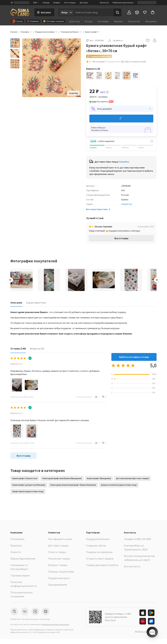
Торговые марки (20, 575)
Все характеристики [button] (99, 209)
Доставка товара (58, 545)
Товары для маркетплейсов (102, 565)
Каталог (14, 32)
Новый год (127, 204)
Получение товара (59, 559)
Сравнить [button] (115, 40)
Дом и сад (74, 21)
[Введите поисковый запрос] (93, 12)
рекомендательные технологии (56, 624)
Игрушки (118, 21)
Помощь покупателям (61, 572)
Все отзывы (121, 238)
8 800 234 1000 (143, 539)
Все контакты (132, 566)
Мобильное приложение (123, 3)
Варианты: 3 (16, 413)
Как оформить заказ (60, 539)
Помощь (46, 3)
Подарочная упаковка (45, 32)
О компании (17, 539)
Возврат (57, 3)
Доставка (84, 3)
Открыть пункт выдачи (100, 559)
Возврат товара (58, 565)
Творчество (134, 21)
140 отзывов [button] (98, 62)
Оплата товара (57, 552)
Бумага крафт (91, 32)
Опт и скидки (70, 3)
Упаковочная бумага (70, 32)
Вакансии (104, 3)
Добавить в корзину (121, 119)
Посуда (89, 21)
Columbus (124, 162)
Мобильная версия (146, 632)
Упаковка (25, 32)
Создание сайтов (96, 545)
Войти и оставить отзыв (134, 357)
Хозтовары (103, 21)
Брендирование (58, 585)
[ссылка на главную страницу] (20, 12)
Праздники (151, 21)
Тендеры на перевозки (99, 552)
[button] (148, 41)
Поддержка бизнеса (98, 539)
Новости (16, 552)
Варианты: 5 (16, 364)
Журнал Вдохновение (23, 559)
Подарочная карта (59, 578)
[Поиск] (117, 12)
